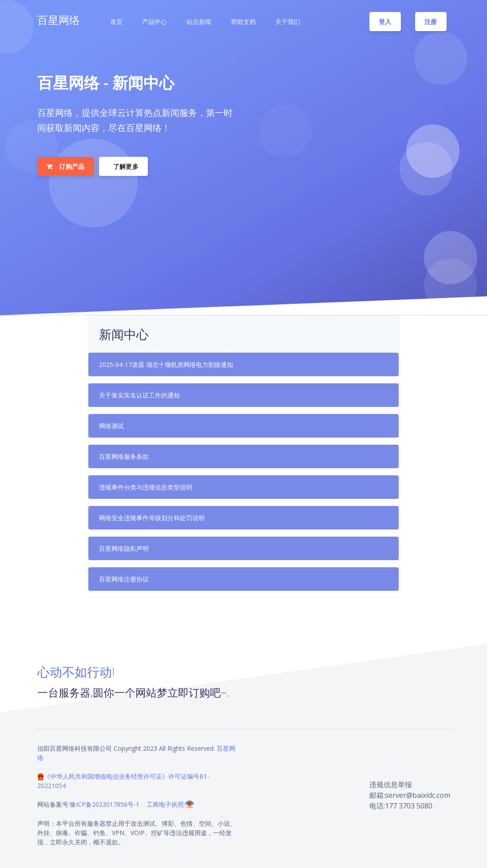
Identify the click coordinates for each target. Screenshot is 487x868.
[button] (115, 22)
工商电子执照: (170, 804)
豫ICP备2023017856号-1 (105, 804)
